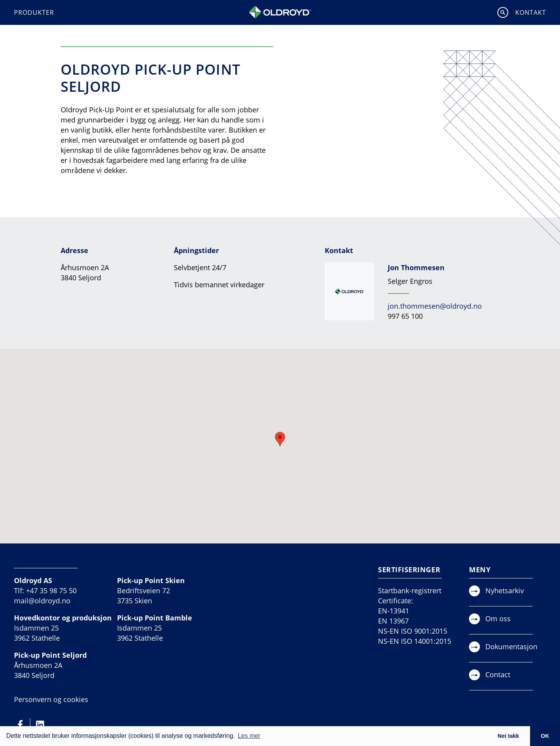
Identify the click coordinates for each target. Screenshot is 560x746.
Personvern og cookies (51, 699)
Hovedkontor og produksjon (63, 618)
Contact (498, 674)
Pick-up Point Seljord (50, 655)
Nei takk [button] (508, 736)
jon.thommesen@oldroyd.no (435, 306)
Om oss (498, 618)
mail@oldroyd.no (42, 601)
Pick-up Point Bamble (155, 618)
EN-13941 (394, 611)
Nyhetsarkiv (505, 591)
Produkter (34, 12)
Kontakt (531, 12)
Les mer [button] (249, 736)
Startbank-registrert (410, 591)
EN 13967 (393, 621)
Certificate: (395, 601)
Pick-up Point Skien (151, 580)
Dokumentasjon (511, 646)
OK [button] (545, 736)
